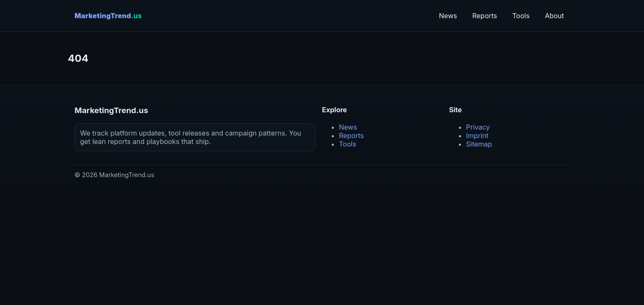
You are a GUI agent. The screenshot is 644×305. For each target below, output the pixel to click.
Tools (521, 16)
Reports (485, 16)
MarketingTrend (108, 16)
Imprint (477, 136)
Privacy (478, 127)
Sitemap (479, 144)
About (554, 16)
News (448, 16)
